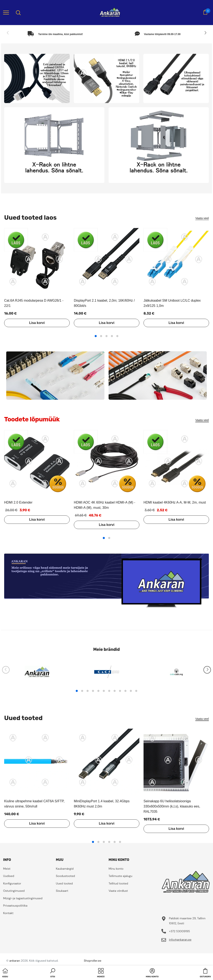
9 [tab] (120, 691)
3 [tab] (106, 336)
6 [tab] (104, 691)
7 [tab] (109, 691)
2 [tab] (101, 336)
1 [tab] (96, 336)
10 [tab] (125, 691)
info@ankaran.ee (180, 940)
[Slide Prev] (8, 33)
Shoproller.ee (93, 961)
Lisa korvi (37, 323)
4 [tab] (112, 336)
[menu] (6, 12)
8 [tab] (115, 691)
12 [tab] (136, 691)
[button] (53, 973)
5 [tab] (117, 336)
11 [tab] (131, 691)
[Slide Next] (205, 33)
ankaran (15, 961)
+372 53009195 (179, 931)
